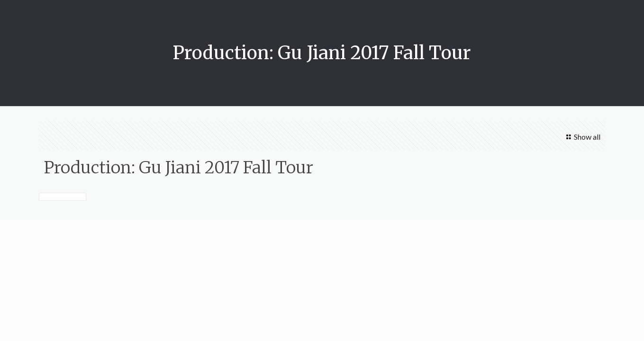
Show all (582, 137)
